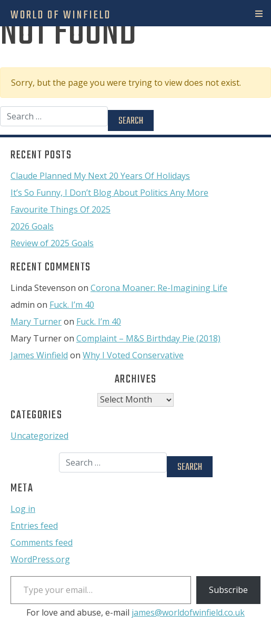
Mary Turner (36, 321)
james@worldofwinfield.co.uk (188, 612)
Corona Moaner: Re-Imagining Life (159, 288)
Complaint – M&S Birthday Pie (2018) (148, 338)
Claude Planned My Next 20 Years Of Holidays (100, 176)
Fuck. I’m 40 (72, 305)
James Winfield (39, 355)
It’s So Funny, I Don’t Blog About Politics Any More (109, 193)
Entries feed (34, 526)
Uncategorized (39, 436)
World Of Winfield (61, 15)
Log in (23, 509)
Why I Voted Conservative (133, 355)
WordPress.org (40, 559)
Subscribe (228, 590)
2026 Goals (32, 226)
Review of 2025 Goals (52, 243)
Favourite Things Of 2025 (61, 209)
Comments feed (42, 542)
